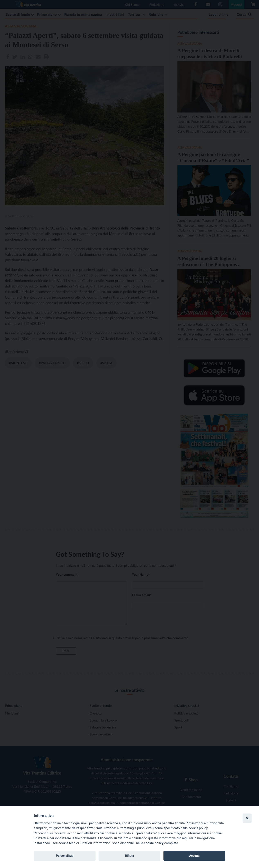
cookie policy (154, 843)
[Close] (247, 818)
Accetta (194, 856)
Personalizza (65, 856)
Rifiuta (129, 856)
